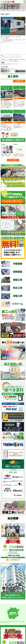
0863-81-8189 (14, 555)
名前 (2, 55)
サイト (2, 58)
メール (2, 57)
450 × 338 (18, 37)
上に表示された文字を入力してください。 (10, 64)
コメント (3, 42)
